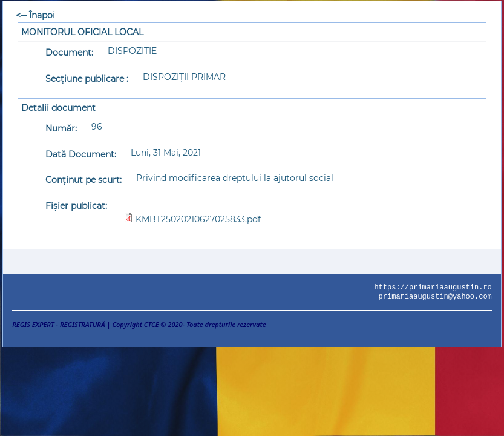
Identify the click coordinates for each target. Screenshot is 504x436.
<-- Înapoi (35, 15)
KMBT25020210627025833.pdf (198, 219)
